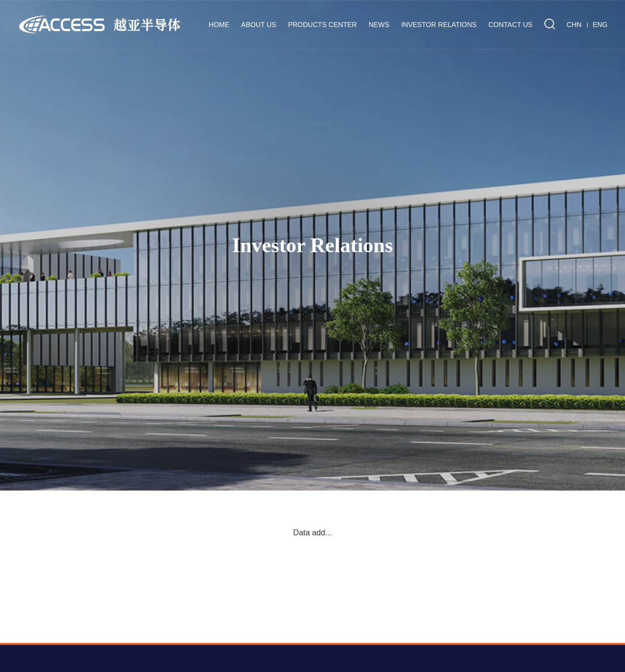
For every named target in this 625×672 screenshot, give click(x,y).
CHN (574, 25)
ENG (600, 25)
